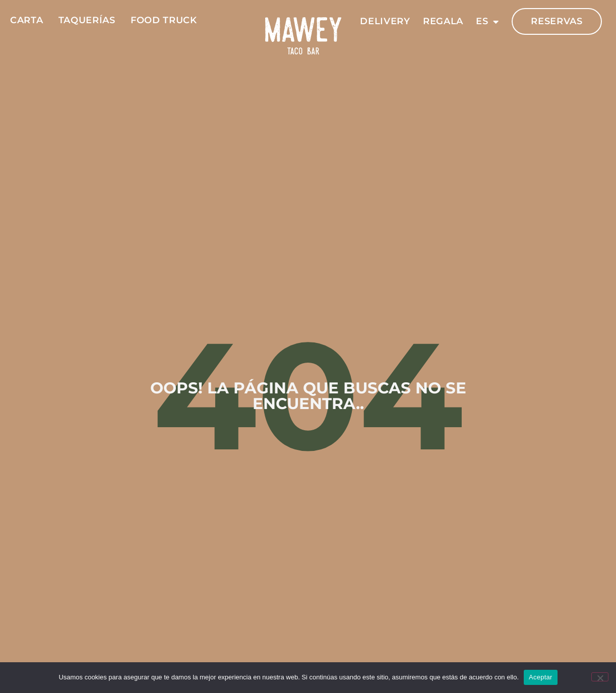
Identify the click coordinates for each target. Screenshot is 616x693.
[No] (600, 677)
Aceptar (541, 677)
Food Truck (164, 20)
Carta (27, 20)
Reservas (557, 21)
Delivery (385, 21)
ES (487, 22)
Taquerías (87, 20)
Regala (443, 21)
